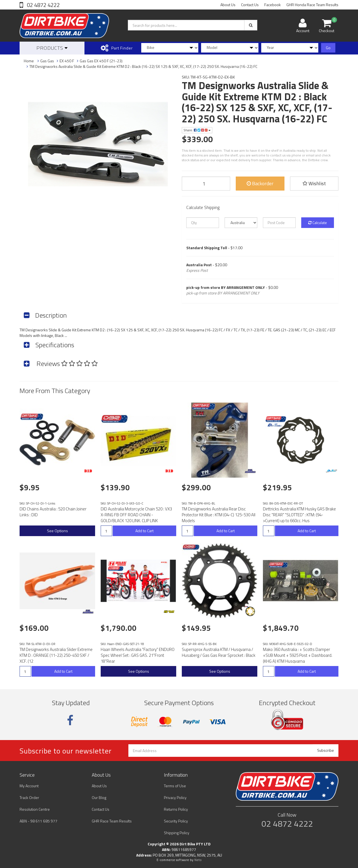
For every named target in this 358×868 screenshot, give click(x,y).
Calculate (318, 223)
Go (328, 48)
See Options (57, 531)
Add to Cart (144, 531)
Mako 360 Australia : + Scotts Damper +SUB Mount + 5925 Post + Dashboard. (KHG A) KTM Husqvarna (298, 655)
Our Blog (99, 797)
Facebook (273, 5)
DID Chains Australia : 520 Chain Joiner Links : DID (53, 512)
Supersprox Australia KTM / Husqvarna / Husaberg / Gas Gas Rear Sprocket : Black (219, 652)
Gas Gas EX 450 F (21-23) (101, 61)
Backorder (260, 183)
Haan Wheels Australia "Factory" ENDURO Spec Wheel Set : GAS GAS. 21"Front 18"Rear (138, 655)
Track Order (29, 797)
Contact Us (250, 5)
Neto (198, 860)
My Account (29, 786)
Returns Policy (176, 809)
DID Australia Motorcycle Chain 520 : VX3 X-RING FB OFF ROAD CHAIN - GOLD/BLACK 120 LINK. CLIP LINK (136, 515)
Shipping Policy (177, 833)
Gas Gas (47, 61)
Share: (197, 130)
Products (52, 48)
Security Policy (176, 821)
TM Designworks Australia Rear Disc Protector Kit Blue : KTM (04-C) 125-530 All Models (219, 515)
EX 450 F (67, 61)
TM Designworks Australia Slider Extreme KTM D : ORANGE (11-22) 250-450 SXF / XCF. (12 (56, 655)
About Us (228, 5)
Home (29, 61)
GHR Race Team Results (112, 821)
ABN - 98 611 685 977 (38, 821)
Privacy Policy (175, 797)
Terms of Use (175, 786)
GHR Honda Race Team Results (312, 5)
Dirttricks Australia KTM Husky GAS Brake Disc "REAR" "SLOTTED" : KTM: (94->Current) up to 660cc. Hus (299, 515)
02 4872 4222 (43, 5)
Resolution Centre (35, 809)
